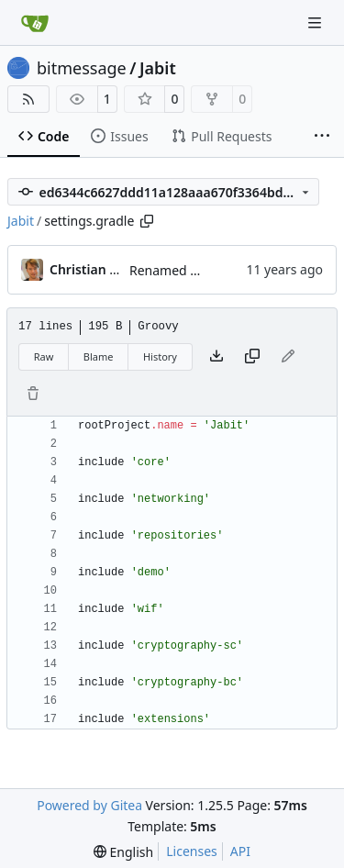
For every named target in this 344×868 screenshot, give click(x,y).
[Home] (35, 23)
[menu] (123, 852)
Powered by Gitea (89, 805)
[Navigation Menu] (316, 22)
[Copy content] (252, 357)
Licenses (192, 851)
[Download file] (216, 357)
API (240, 851)
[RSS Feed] (28, 99)
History (160, 356)
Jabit (158, 68)
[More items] (322, 137)
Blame (99, 356)
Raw (44, 356)
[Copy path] (147, 221)
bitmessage (82, 68)
